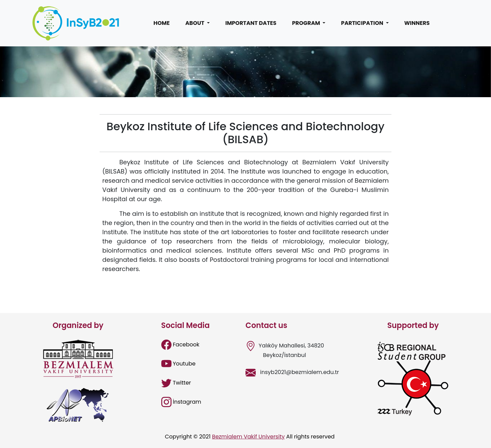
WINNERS (417, 23)
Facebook (180, 345)
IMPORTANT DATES (251, 23)
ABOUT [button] (196, 23)
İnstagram (181, 402)
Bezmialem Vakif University (248, 437)
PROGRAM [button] (307, 23)
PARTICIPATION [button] (363, 23)
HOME (162, 23)
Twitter (176, 383)
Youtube (178, 364)
